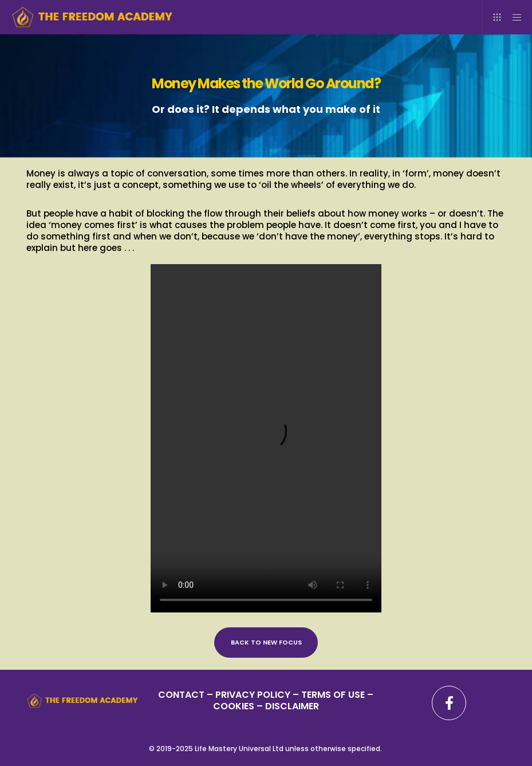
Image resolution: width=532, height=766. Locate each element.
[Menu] (513, 17)
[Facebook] (449, 703)
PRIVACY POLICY (254, 695)
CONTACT (181, 695)
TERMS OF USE (333, 695)
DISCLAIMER (292, 706)
